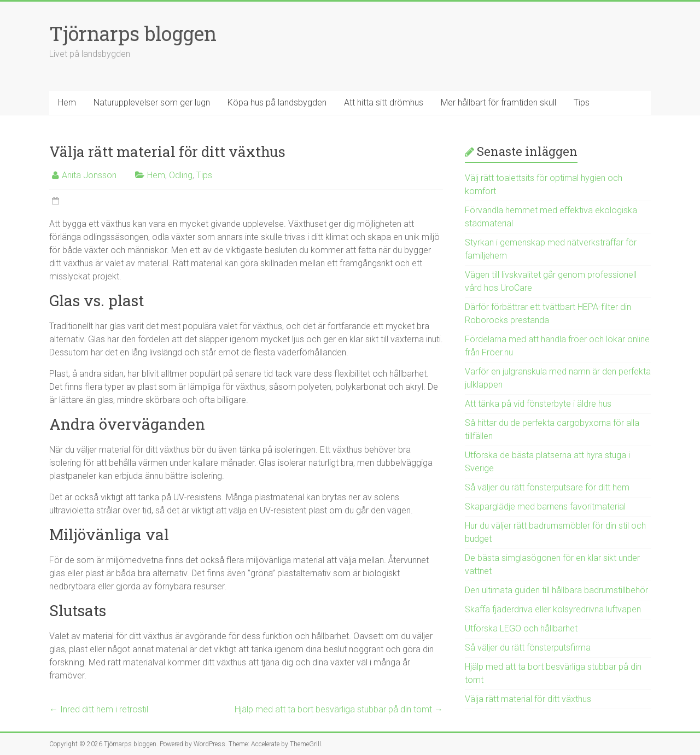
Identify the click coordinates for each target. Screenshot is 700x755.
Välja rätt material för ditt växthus (528, 699)
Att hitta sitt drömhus (384, 103)
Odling (181, 175)
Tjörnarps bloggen (133, 33)
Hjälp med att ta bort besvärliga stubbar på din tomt (339, 709)
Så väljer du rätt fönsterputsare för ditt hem (547, 487)
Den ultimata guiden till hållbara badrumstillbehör (556, 590)
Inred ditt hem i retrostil (99, 709)
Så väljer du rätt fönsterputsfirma (528, 648)
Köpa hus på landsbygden (277, 103)
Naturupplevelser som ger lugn (152, 103)
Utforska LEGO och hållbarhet (521, 628)
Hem (67, 103)
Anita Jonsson (89, 175)
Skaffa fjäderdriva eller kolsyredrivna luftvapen (553, 609)
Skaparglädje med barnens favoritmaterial (545, 507)
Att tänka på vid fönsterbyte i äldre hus (538, 404)
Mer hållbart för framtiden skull (498, 103)
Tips (582, 103)
